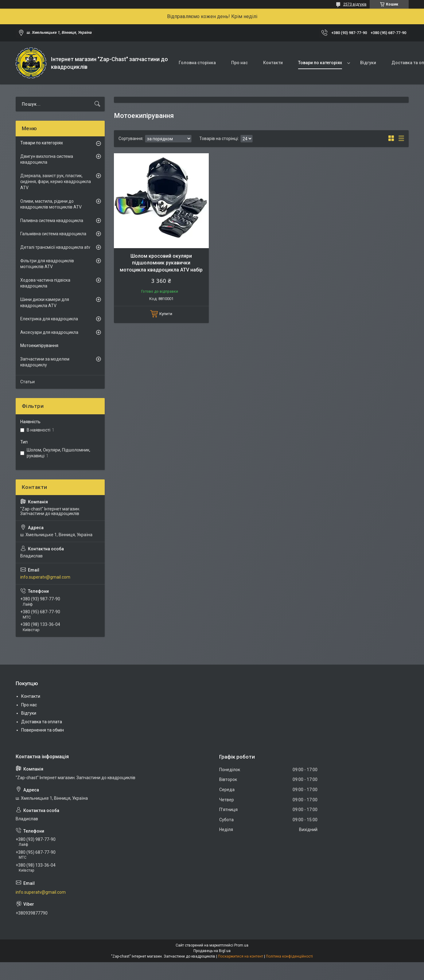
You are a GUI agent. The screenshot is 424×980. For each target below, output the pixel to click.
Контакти (273, 63)
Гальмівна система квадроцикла (53, 234)
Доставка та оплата (42, 722)
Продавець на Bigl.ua (212, 951)
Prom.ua (241, 945)
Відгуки (368, 63)
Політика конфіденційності (289, 956)
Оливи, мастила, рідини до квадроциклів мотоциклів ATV (51, 204)
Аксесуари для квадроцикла (49, 332)
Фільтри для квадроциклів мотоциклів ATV (47, 264)
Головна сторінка (197, 63)
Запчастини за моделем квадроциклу (45, 362)
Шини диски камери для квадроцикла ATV (45, 303)
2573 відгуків (355, 4)
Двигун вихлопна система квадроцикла (47, 159)
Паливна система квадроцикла (52, 221)
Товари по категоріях (320, 63)
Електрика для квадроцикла (49, 319)
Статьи (27, 382)
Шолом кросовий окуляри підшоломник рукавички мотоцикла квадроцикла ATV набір (161, 263)
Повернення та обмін (43, 730)
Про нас (239, 63)
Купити (166, 314)
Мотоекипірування (39, 346)
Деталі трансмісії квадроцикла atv (55, 247)
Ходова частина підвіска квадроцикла (45, 283)
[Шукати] (97, 104)
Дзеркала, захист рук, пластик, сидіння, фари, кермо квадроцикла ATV (56, 182)
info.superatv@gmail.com (45, 577)
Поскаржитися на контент (241, 956)
